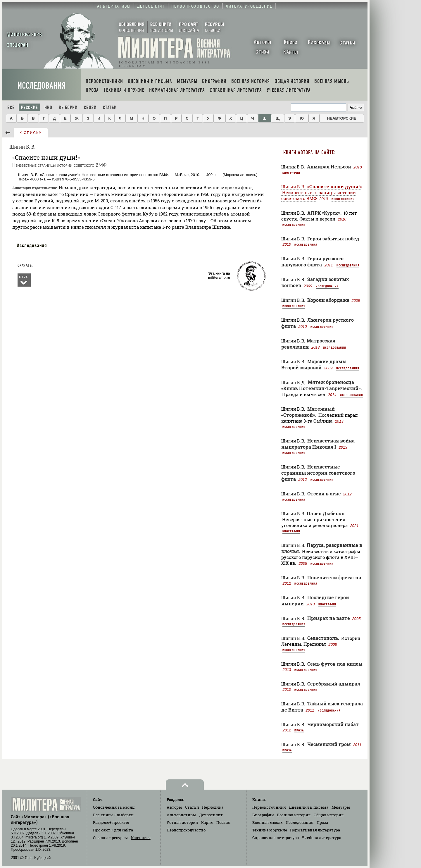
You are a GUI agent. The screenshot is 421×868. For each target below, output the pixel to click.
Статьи (110, 107)
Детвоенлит (211, 815)
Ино (48, 107)
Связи (90, 107)
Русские (30, 107)
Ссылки (110, 838)
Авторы (174, 807)
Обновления (114, 807)
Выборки (68, 107)
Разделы (111, 822)
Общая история (329, 815)
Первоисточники (269, 807)
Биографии (291, 173)
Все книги (113, 815)
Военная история (294, 815)
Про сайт (113, 830)
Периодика (213, 807)
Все (11, 107)
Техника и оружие (270, 830)
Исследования (42, 86)
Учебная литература (321, 838)
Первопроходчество (186, 830)
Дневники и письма (309, 807)
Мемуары (341, 807)
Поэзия (223, 822)
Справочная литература (276, 838)
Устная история (182, 822)
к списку (31, 133)
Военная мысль (268, 822)
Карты (207, 822)
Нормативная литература (315, 830)
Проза (299, 730)
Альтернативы (181, 815)
